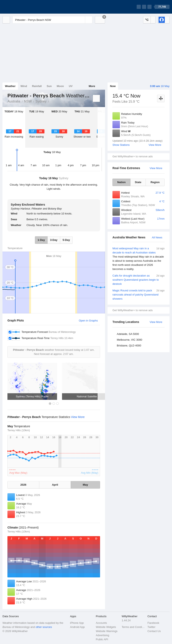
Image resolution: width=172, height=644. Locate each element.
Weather (10, 86)
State (138, 182)
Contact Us (154, 631)
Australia (14, 101)
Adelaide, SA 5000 (128, 334)
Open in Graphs (88, 321)
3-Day (54, 240)
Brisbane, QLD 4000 (129, 346)
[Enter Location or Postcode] (52, 20)
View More (155, 145)
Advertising (103, 635)
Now (113, 86)
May (85, 485)
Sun (49, 86)
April (55, 485)
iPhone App (77, 623)
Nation (121, 182)
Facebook (153, 623)
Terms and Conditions (133, 627)
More (92, 86)
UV (71, 86)
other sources (44, 627)
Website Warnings (107, 631)
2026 (23, 485)
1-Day (41, 240)
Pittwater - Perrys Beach (51, 101)
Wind (24, 86)
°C (147, 20)
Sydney (41, 101)
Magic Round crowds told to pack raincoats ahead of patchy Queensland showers (139, 294)
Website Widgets (106, 627)
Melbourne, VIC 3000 (130, 340)
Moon (60, 86)
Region (155, 182)
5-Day (66, 240)
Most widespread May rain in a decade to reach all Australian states (139, 259)
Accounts (101, 623)
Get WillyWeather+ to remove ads (133, 156)
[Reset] (81, 20)
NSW (28, 101)
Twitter (151, 627)
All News (157, 237)
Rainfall (37, 86)
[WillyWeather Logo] (22, 7)
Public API (102, 639)
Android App (77, 627)
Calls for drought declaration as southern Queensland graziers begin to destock (139, 280)
